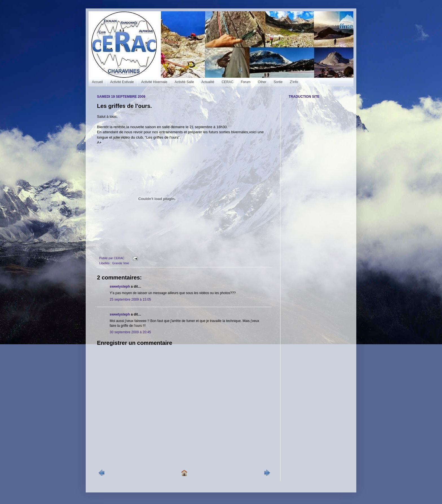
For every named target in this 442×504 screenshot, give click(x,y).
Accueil (97, 82)
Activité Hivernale (154, 82)
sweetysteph (120, 287)
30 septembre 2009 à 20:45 (130, 332)
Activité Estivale (122, 82)
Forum (246, 82)
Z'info (294, 82)
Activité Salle (184, 82)
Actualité (208, 82)
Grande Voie (121, 263)
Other (262, 82)
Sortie (278, 82)
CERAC (227, 82)
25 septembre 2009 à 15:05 (130, 299)
